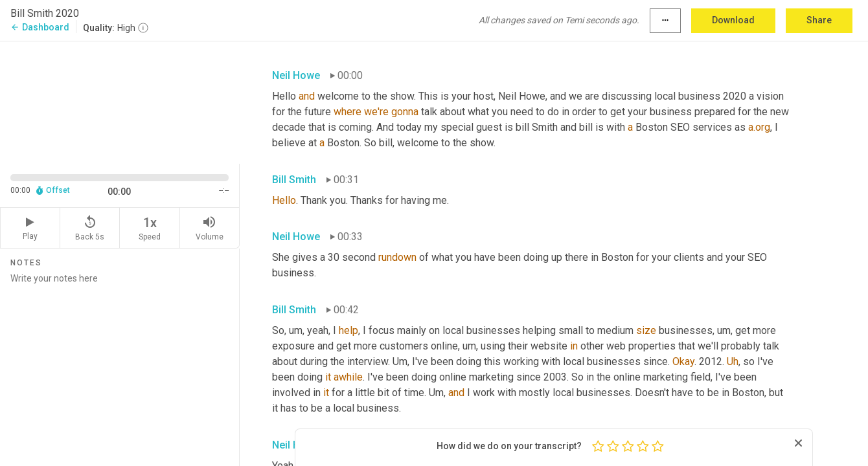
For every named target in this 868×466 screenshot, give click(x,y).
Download (733, 20)
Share (819, 20)
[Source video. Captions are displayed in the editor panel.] (120, 101)
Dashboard (40, 27)
